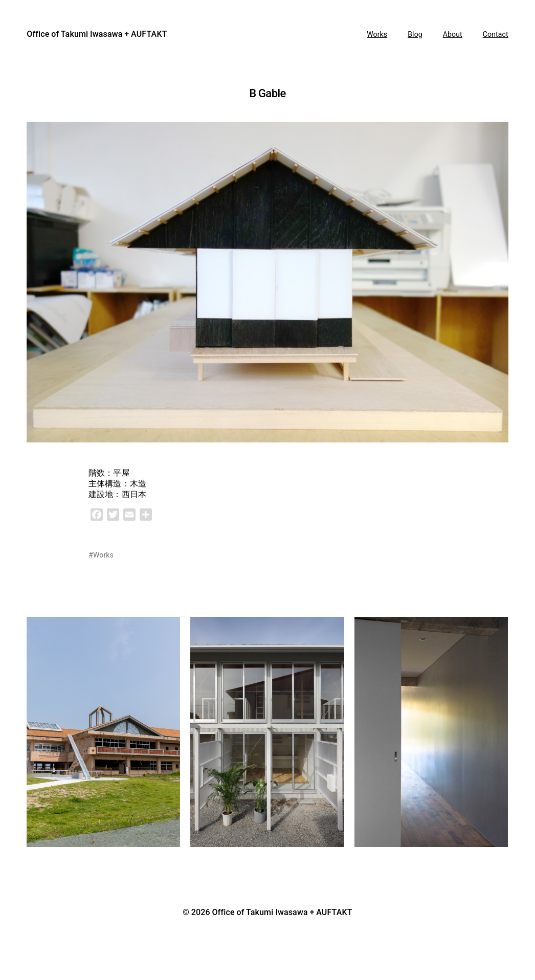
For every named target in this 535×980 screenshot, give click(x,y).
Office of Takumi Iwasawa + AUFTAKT (97, 34)
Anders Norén (269, 925)
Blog (415, 34)
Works (377, 34)
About (453, 34)
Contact (496, 34)
